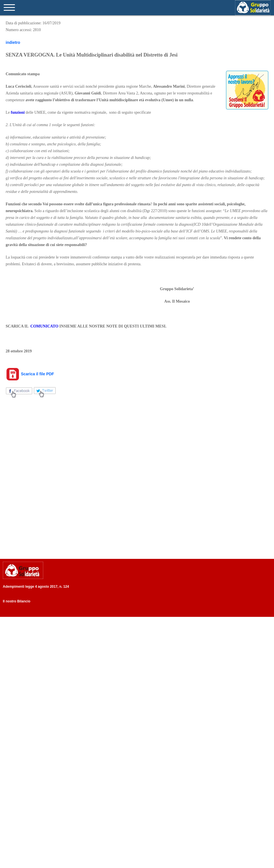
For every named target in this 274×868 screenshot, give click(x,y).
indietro (13, 42)
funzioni (18, 112)
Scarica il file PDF (30, 374)
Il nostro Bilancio (17, 601)
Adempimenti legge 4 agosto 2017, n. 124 (36, 587)
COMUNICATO (44, 326)
